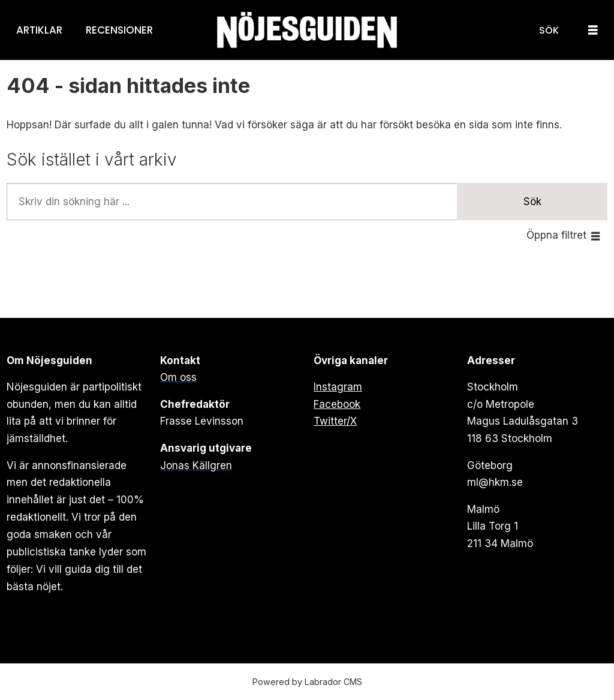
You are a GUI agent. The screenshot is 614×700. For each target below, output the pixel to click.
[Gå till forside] (307, 30)
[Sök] (549, 30)
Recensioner (119, 30)
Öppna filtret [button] (556, 235)
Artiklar (39, 30)
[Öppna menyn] (593, 30)
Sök (532, 202)
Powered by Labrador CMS (307, 682)
